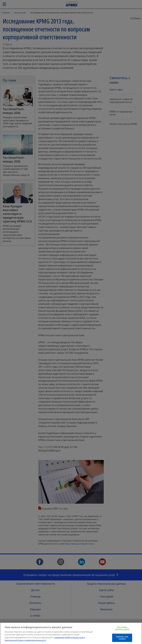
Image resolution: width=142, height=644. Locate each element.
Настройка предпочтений (122, 630)
